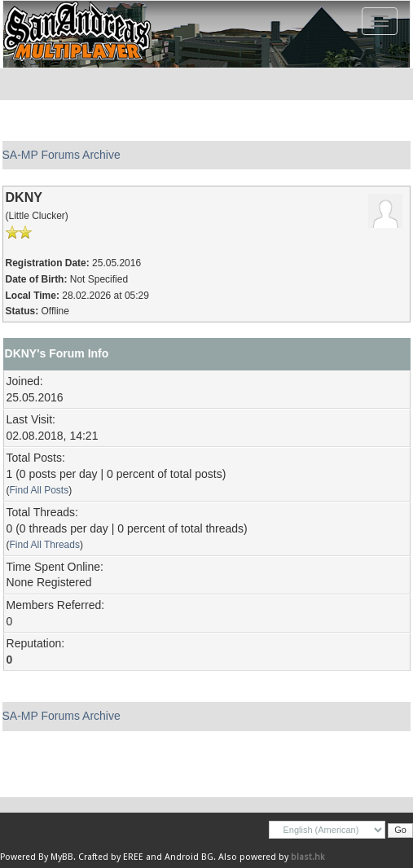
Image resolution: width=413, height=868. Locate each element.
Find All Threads (45, 545)
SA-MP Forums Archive (62, 155)
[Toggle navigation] (380, 21)
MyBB (62, 857)
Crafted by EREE (111, 857)
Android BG (189, 857)
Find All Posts (40, 490)
